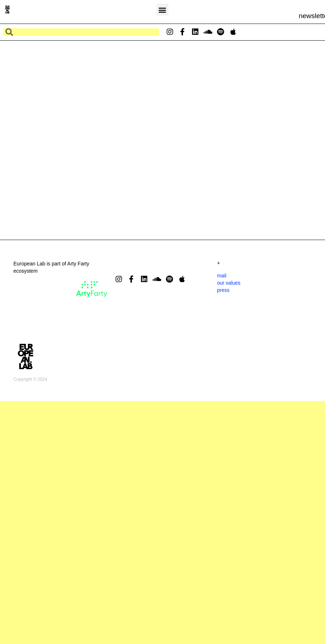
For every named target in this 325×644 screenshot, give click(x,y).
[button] (162, 10)
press (223, 339)
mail (222, 324)
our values (229, 331)
